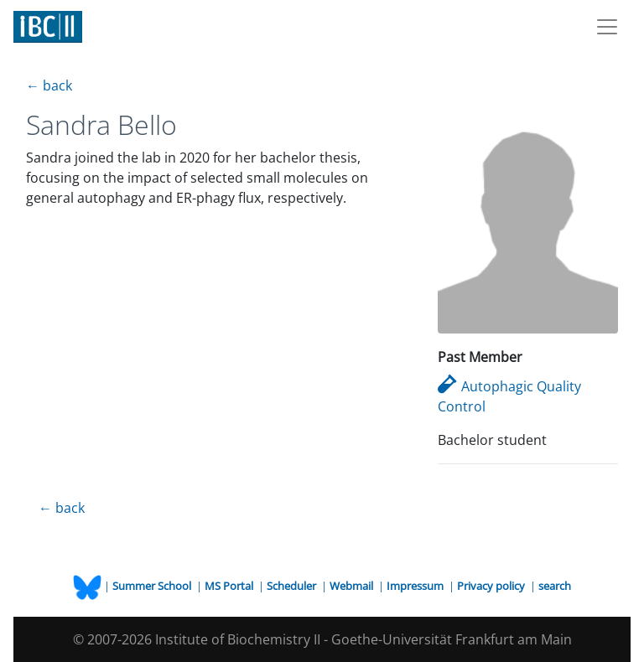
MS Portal (230, 586)
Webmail (353, 586)
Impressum (416, 586)
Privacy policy (492, 586)
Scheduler (293, 586)
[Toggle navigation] (607, 27)
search (555, 586)
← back (49, 85)
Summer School (153, 586)
